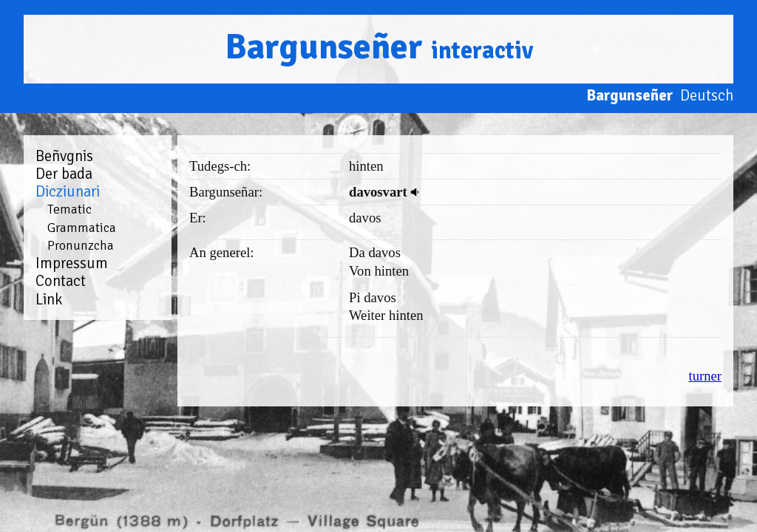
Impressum (72, 263)
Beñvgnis (64, 156)
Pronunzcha (81, 245)
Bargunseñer (379, 47)
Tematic (69, 209)
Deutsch (707, 95)
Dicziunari (68, 191)
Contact (61, 281)
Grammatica (82, 228)
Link (49, 299)
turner (705, 376)
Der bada (64, 174)
